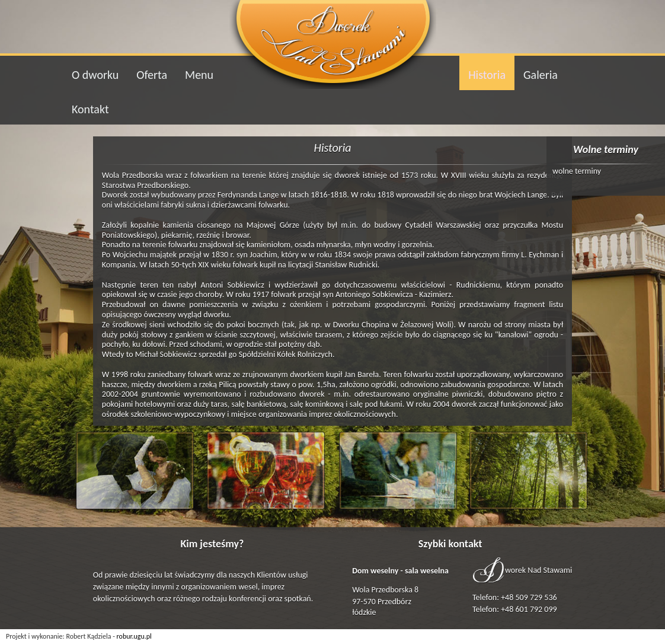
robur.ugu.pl (134, 636)
